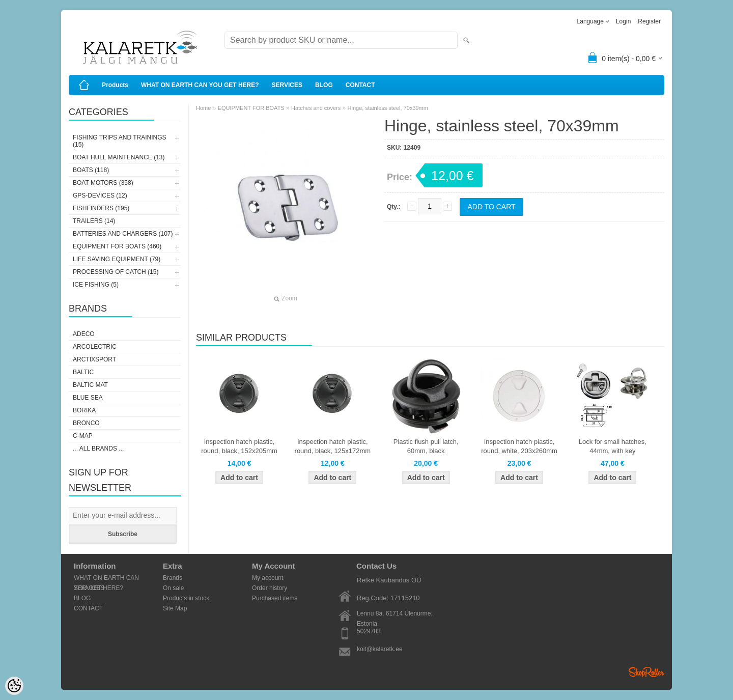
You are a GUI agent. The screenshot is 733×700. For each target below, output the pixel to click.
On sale (173, 588)
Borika (84, 410)
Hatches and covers (316, 108)
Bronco (86, 423)
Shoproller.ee (646, 672)
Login (623, 21)
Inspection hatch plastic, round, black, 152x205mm (239, 446)
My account (267, 578)
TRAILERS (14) (94, 221)
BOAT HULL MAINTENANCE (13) (119, 157)
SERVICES (287, 85)
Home (203, 108)
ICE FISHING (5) (96, 285)
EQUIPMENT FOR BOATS (251, 108)
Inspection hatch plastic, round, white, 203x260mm (519, 446)
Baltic (83, 372)
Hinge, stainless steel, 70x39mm (388, 108)
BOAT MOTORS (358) (103, 183)
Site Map (175, 608)
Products (115, 85)
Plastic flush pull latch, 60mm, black (426, 446)
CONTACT (360, 85)
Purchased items (275, 598)
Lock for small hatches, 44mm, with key (613, 446)
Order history (270, 588)
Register (649, 21)
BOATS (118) (91, 170)
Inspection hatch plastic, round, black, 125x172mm (333, 446)
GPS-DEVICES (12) (100, 195)
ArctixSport (94, 359)
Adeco (84, 334)
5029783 (369, 631)
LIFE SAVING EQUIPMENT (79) (117, 259)
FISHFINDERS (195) (101, 208)
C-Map (83, 436)
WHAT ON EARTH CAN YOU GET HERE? (200, 85)
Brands (173, 578)
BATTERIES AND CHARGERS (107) (123, 234)
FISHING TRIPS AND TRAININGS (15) (120, 141)
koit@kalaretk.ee (380, 649)
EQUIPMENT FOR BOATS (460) (117, 246)
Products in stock (186, 598)
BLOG (324, 85)
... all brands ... (98, 449)
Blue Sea (88, 398)
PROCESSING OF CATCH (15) (116, 272)
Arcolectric (95, 347)
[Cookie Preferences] (14, 686)
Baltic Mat (90, 385)
